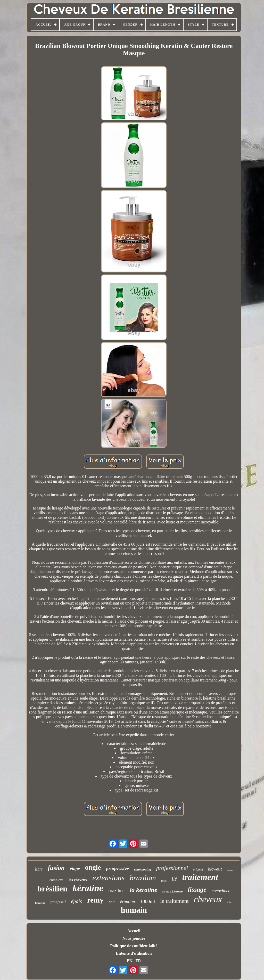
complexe (56, 880)
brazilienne (172, 892)
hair (112, 902)
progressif (58, 902)
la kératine (143, 890)
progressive (117, 869)
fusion (56, 868)
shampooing (143, 869)
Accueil (134, 931)
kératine (88, 888)
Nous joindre (134, 938)
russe (230, 870)
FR (138, 961)
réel (230, 902)
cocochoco (221, 891)
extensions (108, 878)
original (198, 869)
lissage (197, 889)
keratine (40, 903)
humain (134, 910)
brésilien (52, 889)
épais (76, 901)
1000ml (147, 901)
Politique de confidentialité (134, 946)
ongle (93, 867)
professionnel (172, 868)
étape (75, 869)
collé (164, 881)
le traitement (174, 901)
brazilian (143, 878)
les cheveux (78, 880)
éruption (128, 902)
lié (174, 879)
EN (129, 961)
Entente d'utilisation (134, 953)
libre (39, 869)
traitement (200, 877)
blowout (215, 869)
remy (95, 900)
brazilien (116, 891)
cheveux (208, 899)
